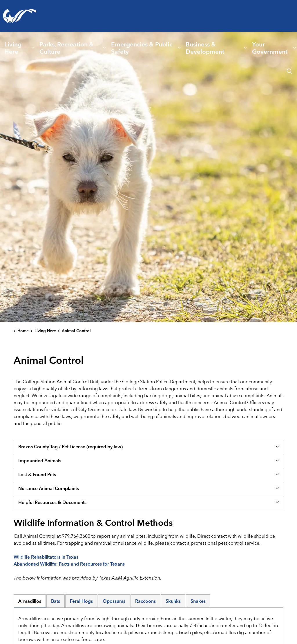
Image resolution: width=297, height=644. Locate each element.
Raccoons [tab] (145, 601)
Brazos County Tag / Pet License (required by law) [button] (70, 447)
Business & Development (205, 48)
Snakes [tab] (198, 601)
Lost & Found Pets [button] (37, 474)
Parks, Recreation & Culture (67, 48)
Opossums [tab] (114, 601)
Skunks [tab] (173, 601)
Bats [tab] (56, 601)
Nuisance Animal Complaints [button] (49, 488)
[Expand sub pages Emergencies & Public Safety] (179, 48)
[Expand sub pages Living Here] (33, 48)
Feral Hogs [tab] (81, 601)
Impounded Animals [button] (40, 460)
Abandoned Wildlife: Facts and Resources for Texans (69, 564)
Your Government (270, 48)
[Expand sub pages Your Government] (295, 48)
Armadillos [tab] (30, 601)
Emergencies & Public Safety (142, 48)
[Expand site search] (289, 71)
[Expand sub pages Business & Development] (246, 48)
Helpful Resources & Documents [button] (52, 502)
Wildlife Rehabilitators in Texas (46, 557)
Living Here (13, 48)
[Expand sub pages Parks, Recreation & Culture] (105, 48)
